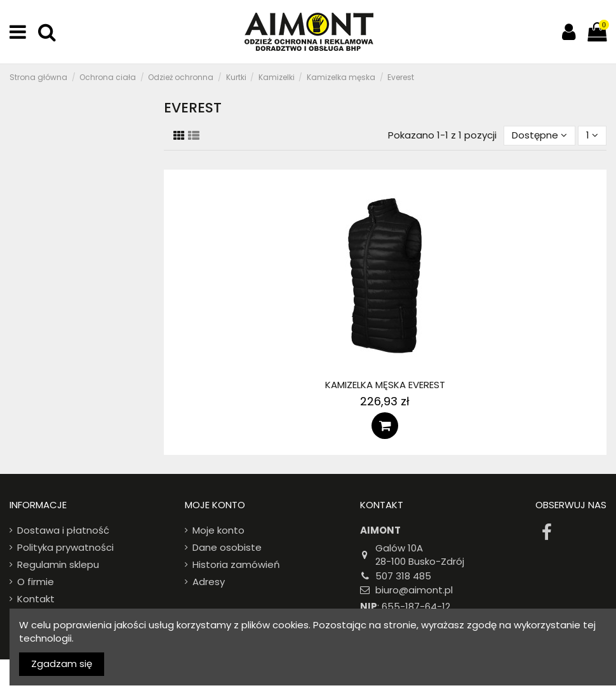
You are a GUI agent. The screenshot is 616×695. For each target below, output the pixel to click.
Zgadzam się (62, 664)
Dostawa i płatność (63, 530)
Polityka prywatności (65, 547)
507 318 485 (403, 576)
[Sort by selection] (539, 136)
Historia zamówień (236, 564)
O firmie (36, 582)
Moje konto (218, 530)
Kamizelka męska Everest (385, 385)
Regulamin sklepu (58, 564)
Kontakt (36, 599)
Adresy (209, 582)
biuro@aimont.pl (414, 590)
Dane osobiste (227, 547)
